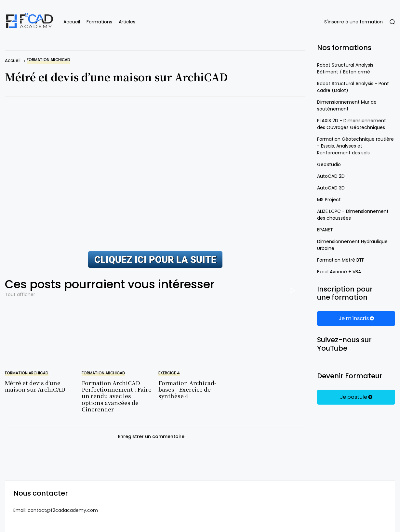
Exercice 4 (169, 373)
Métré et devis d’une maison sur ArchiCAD (35, 386)
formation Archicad (48, 60)
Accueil (72, 22)
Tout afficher (20, 294)
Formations (99, 22)
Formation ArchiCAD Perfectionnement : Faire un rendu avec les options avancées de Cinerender (117, 396)
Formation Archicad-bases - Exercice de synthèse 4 (187, 389)
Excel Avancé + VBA (339, 272)
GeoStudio (329, 164)
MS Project (329, 200)
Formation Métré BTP (341, 260)
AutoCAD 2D (331, 176)
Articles (127, 22)
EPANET (325, 230)
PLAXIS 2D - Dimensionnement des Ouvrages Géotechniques (352, 124)
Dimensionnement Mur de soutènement (347, 105)
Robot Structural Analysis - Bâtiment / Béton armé (347, 68)
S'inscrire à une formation (353, 22)
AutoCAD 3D (331, 188)
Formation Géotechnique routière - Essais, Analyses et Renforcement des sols (355, 146)
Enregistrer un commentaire (151, 437)
